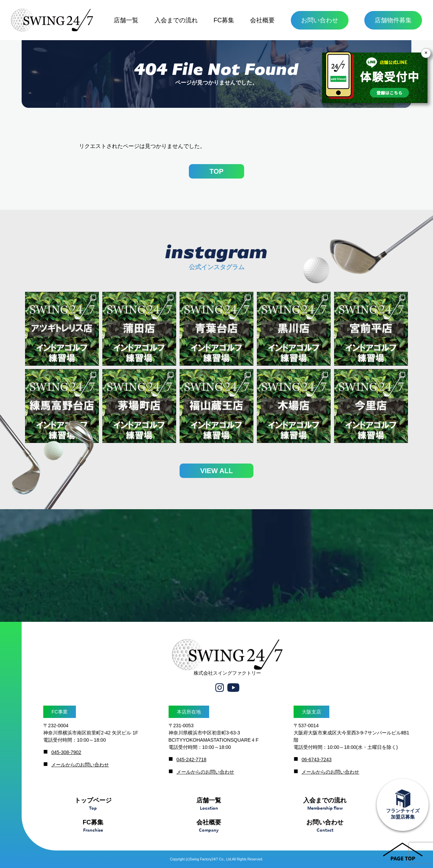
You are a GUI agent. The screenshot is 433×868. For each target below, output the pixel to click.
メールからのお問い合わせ (80, 765)
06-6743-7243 (316, 759)
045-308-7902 (66, 752)
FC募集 (224, 20)
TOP (216, 171)
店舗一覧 (126, 20)
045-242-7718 (191, 759)
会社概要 (262, 20)
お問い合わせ (320, 20)
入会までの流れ (176, 20)
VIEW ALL (216, 471)
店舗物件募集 (393, 20)
